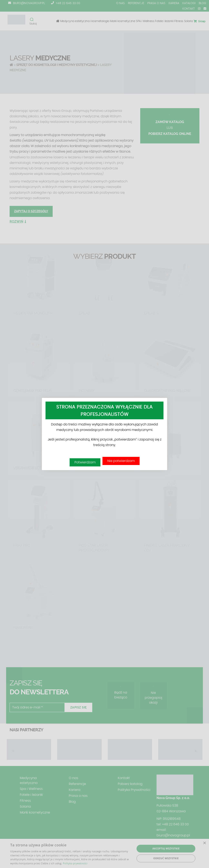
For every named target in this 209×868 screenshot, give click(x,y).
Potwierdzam (85, 462)
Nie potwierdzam (121, 461)
